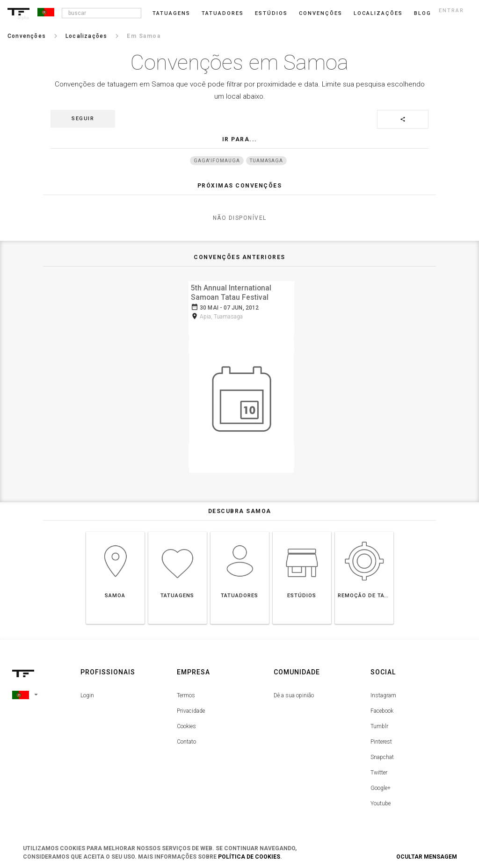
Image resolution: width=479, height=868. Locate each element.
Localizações (378, 13)
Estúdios (271, 13)
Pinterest (381, 739)
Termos (186, 693)
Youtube (381, 801)
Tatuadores (223, 13)
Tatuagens (171, 13)
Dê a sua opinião (294, 693)
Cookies (186, 723)
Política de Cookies (249, 857)
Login (87, 693)
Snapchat (382, 754)
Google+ (381, 785)
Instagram (383, 693)
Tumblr (379, 723)
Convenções (321, 13)
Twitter (379, 770)
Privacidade (191, 708)
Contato (186, 739)
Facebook (382, 708)
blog (423, 13)
